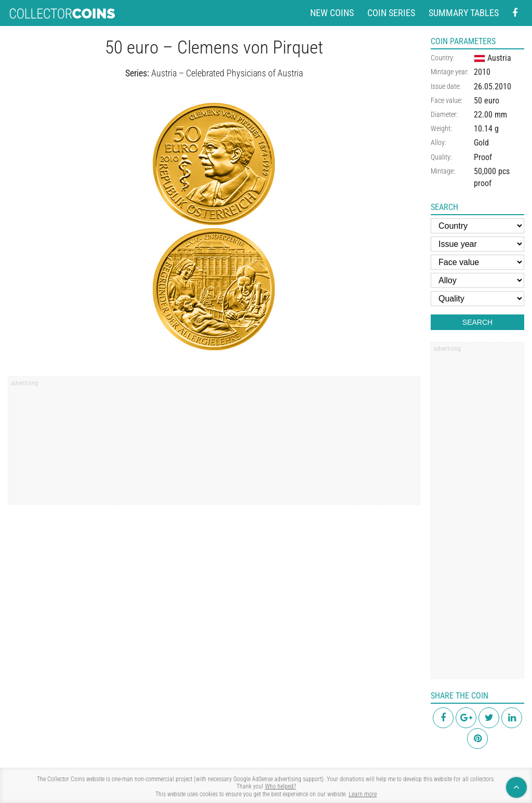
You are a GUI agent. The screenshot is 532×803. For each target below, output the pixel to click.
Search (477, 322)
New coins (332, 13)
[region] (214, 444)
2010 (482, 72)
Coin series (391, 13)
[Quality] (477, 299)
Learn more (363, 794)
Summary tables (464, 13)
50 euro (487, 101)
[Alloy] (477, 280)
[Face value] (477, 262)
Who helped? (281, 786)
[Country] (477, 226)
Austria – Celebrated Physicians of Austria (227, 73)
